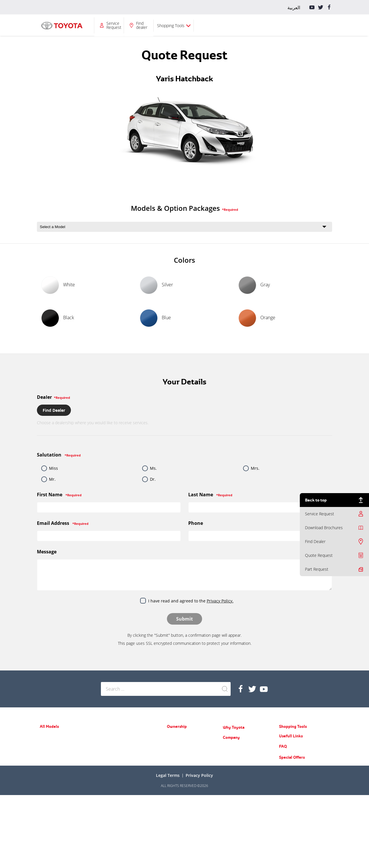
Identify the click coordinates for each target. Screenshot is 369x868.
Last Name (210, 495)
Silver (156, 285)
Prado (106, 736)
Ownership (139, 25)
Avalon (45, 778)
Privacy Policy (199, 848)
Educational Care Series (241, 772)
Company (209, 25)
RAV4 (44, 794)
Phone (196, 523)
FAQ (283, 819)
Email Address (63, 523)
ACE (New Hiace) (114, 782)
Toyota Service (178, 761)
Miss (53, 468)
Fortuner (47, 802)
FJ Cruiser (108, 745)
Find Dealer (315, 541)
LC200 (106, 753)
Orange (257, 318)
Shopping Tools (306, 26)
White (58, 285)
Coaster (107, 790)
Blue (155, 318)
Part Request (317, 569)
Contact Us (231, 797)
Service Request (249, 25)
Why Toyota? (177, 25)
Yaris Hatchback (52, 744)
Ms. (153, 468)
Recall (172, 753)
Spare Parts (176, 745)
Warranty (174, 736)
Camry (45, 769)
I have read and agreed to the (191, 601)
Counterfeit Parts (236, 781)
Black (58, 318)
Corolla (45, 761)
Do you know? (234, 789)
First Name (59, 495)
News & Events (235, 756)
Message (47, 552)
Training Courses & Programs (246, 764)
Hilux (105, 765)
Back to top (316, 500)
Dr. (153, 479)
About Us (230, 747)
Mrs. (255, 468)
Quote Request (319, 555)
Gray (254, 285)
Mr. (52, 479)
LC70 (105, 773)
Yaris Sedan (49, 753)
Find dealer (277, 25)
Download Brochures (324, 528)
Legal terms (168, 848)
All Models (107, 25)
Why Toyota (234, 727)
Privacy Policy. (220, 601)
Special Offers (292, 830)
